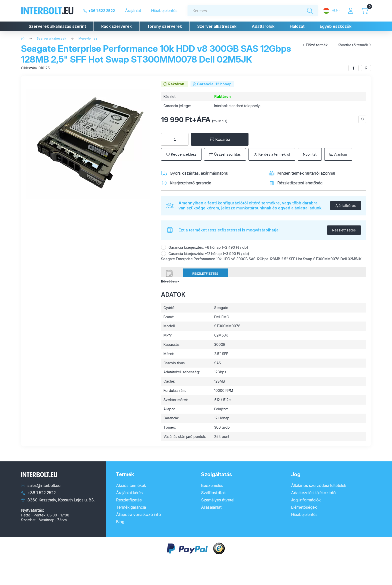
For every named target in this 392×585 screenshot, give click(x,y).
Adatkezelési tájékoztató (313, 493)
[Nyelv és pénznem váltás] (331, 11)
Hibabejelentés (164, 11)
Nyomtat (310, 154)
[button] (57, 26)
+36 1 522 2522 (102, 11)
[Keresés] (310, 11)
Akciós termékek (131, 485)
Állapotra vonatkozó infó (138, 514)
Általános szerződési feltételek (319, 485)
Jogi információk (306, 500)
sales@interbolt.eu (44, 485)
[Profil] (350, 11)
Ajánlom (341, 154)
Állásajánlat (211, 507)
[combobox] (253, 11)
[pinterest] (366, 68)
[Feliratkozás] (362, 119)
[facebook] (353, 68)
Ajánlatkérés (346, 206)
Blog (120, 522)
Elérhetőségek (304, 507)
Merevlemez (88, 38)
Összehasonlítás (227, 154)
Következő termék (353, 45)
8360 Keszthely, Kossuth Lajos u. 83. (61, 500)
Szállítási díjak (213, 493)
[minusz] (164, 139)
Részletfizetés (344, 230)
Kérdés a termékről (274, 154)
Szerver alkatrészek (51, 38)
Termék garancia (131, 507)
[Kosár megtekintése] (365, 11)
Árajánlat (133, 11)
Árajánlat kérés (129, 493)
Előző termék (317, 45)
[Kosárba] (220, 139)
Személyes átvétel (218, 500)
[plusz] (185, 139)
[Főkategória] (23, 39)
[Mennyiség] (175, 139)
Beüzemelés (212, 485)
